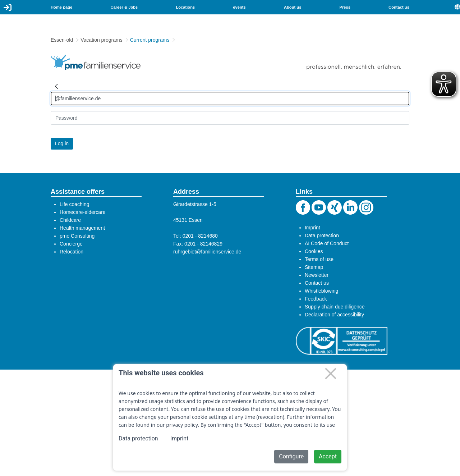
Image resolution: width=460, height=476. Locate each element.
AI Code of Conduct (327, 243)
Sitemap (314, 267)
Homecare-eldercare (83, 212)
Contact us (317, 283)
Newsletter (317, 275)
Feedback (316, 299)
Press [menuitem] (345, 7)
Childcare (70, 220)
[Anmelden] (230, 99)
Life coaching (75, 204)
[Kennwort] (230, 118)
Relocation (72, 252)
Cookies (314, 251)
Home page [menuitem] (61, 7)
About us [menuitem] (293, 7)
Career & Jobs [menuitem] (124, 7)
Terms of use (319, 259)
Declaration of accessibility (334, 315)
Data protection (322, 235)
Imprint (312, 228)
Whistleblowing (321, 291)
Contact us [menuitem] (399, 7)
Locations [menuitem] (185, 7)
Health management (82, 228)
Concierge (71, 244)
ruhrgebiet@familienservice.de (207, 252)
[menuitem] (457, 7)
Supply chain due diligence (335, 307)
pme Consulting (77, 236)
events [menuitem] (239, 7)
